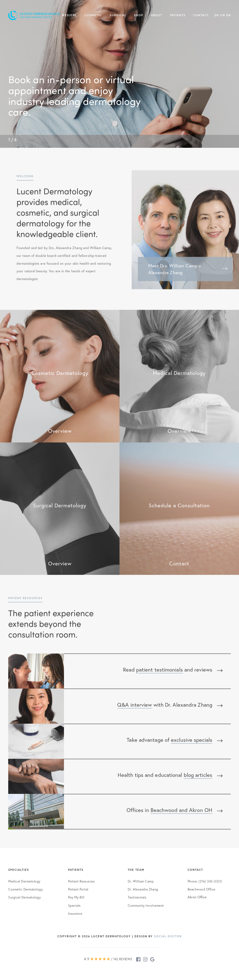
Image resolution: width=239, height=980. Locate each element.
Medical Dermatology (24, 881)
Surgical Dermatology (24, 897)
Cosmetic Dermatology (26, 889)
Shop (139, 15)
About (157, 15)
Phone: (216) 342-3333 (205, 881)
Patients (178, 15)
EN (229, 15)
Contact (201, 15)
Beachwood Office (201, 889)
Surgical (118, 15)
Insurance (75, 913)
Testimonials (137, 897)
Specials (74, 905)
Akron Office (197, 897)
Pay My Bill (76, 897)
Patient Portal (78, 889)
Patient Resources (81, 881)
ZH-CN (220, 15)
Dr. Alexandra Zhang (143, 889)
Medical (69, 15)
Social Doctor (168, 936)
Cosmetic (93, 15)
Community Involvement (146, 905)
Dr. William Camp (141, 881)
